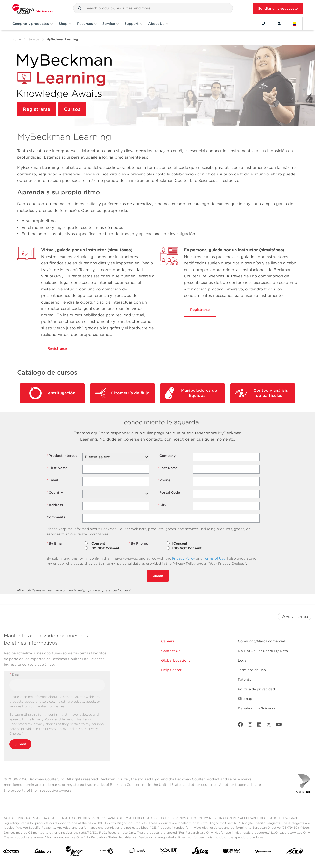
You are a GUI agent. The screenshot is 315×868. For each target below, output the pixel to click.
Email (52, 480)
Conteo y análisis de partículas (261, 393)
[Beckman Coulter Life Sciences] (74, 852)
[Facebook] (240, 726)
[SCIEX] (295, 852)
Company (167, 456)
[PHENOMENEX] (263, 852)
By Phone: (138, 543)
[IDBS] (137, 852)
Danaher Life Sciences (257, 708)
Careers (168, 641)
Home (17, 39)
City (162, 505)
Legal (243, 660)
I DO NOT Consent (104, 548)
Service (34, 39)
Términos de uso (252, 670)
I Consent (97, 543)
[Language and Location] (295, 24)
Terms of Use (214, 558)
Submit (158, 576)
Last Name (168, 468)
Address (55, 505)
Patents (244, 680)
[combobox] (153, 8)
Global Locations (176, 660)
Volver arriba (294, 617)
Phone (164, 480)
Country (55, 493)
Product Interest (62, 456)
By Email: (56, 543)
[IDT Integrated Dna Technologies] (169, 852)
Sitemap (245, 699)
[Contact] (263, 24)
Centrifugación (52, 393)
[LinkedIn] (259, 726)
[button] (79, 8)
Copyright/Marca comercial (261, 641)
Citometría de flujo (122, 393)
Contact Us (171, 651)
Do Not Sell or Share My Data (263, 651)
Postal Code (169, 493)
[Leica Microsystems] (200, 852)
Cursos (73, 109)
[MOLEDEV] (232, 852)
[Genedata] (106, 852)
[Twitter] (269, 726)
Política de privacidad (256, 689)
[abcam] (11, 852)
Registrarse (37, 109)
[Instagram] (250, 726)
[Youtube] (279, 726)
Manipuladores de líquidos (191, 393)
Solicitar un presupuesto (278, 8)
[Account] (279, 24)
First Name (57, 468)
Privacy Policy (184, 558)
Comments (56, 517)
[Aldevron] (43, 852)
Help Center (171, 670)
